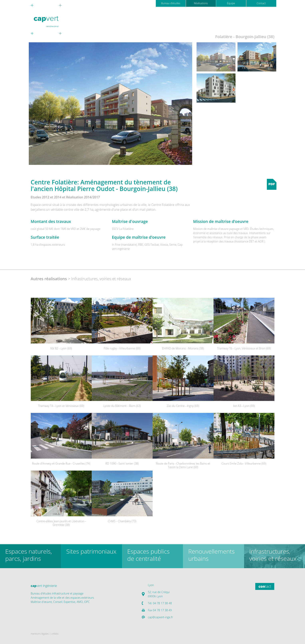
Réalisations (201, 3)
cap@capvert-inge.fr (160, 617)
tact (265, 586)
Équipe (231, 3)
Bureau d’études (171, 3)
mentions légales (40, 634)
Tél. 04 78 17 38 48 (160, 603)
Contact (261, 3)
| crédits (54, 634)
